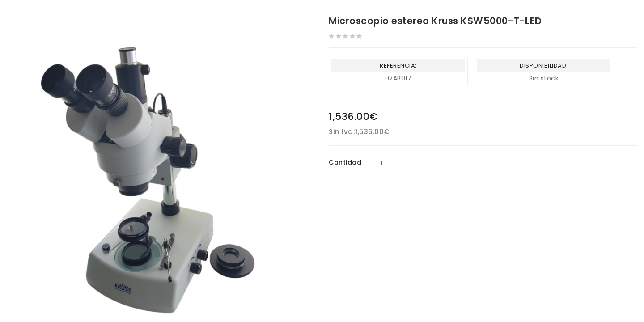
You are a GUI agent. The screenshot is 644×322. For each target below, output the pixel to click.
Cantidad (345, 162)
